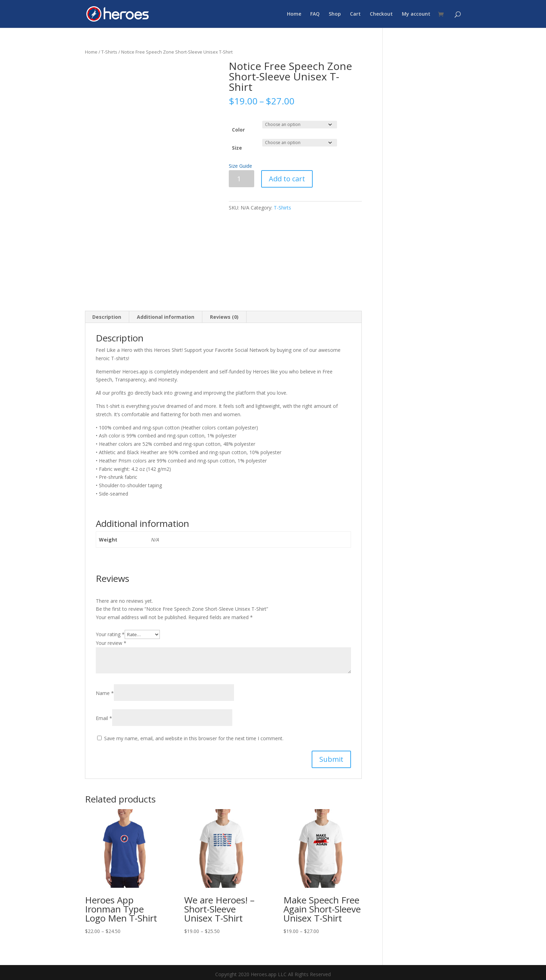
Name (105, 693)
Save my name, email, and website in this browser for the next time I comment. (194, 738)
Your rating (110, 634)
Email (104, 718)
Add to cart (287, 179)
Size (237, 148)
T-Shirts (109, 52)
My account (416, 14)
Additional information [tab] (166, 317)
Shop (335, 14)
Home (294, 14)
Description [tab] (107, 317)
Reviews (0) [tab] (224, 317)
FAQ (315, 14)
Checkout (381, 14)
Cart (355, 14)
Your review (111, 643)
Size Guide (240, 166)
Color (238, 130)
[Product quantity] (241, 179)
